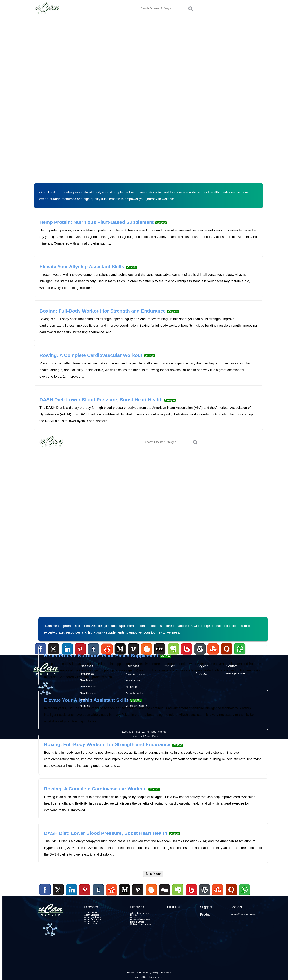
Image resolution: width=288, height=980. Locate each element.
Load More (153, 874)
